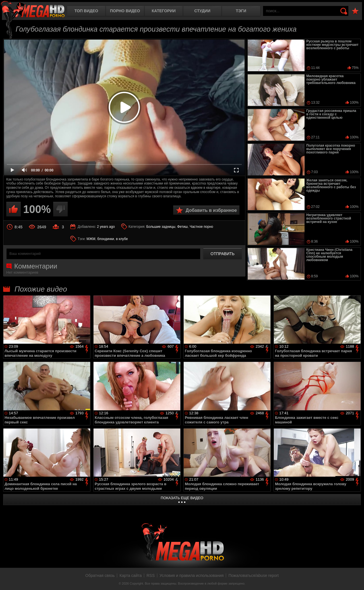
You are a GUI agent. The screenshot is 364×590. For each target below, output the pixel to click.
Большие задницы (161, 227)
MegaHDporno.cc (33, 10)
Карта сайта (131, 575)
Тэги (241, 11)
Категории (164, 11)
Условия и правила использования (192, 575)
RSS (151, 575)
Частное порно (201, 227)
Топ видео (86, 11)
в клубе (122, 239)
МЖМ (91, 239)
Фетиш (182, 227)
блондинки (106, 239)
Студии (202, 11)
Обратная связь (100, 575)
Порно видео (125, 11)
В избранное (355, 11)
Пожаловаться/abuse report (254, 575)
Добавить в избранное (211, 210)
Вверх (355, 579)
